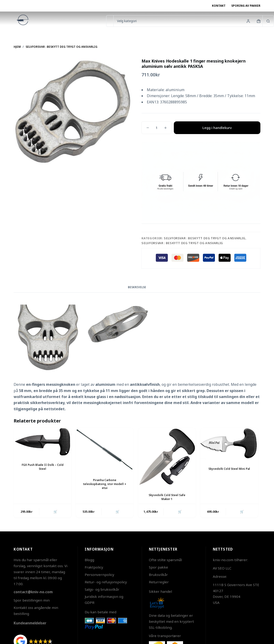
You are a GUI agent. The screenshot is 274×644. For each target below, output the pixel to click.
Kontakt (219, 6)
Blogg (89, 560)
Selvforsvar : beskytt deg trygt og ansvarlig (205, 238)
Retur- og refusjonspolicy (106, 582)
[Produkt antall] (157, 128)
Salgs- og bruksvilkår (102, 589)
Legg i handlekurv (217, 128)
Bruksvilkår (158, 575)
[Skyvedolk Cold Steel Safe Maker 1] (167, 457)
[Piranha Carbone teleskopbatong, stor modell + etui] (105, 449)
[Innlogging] (248, 21)
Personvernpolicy (99, 575)
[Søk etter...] (110, 21)
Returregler (159, 582)
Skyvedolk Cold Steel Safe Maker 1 (167, 497)
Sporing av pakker (246, 6)
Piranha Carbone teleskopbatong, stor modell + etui (105, 484)
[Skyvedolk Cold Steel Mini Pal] (229, 444)
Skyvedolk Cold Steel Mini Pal (229, 469)
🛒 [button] (55, 512)
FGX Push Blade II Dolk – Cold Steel (43, 467)
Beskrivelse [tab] (137, 287)
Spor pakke (158, 567)
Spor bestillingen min (32, 600)
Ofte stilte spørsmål (165, 560)
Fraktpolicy (94, 567)
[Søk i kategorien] (188, 21)
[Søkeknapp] (268, 21)
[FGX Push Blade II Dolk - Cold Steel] (42, 442)
